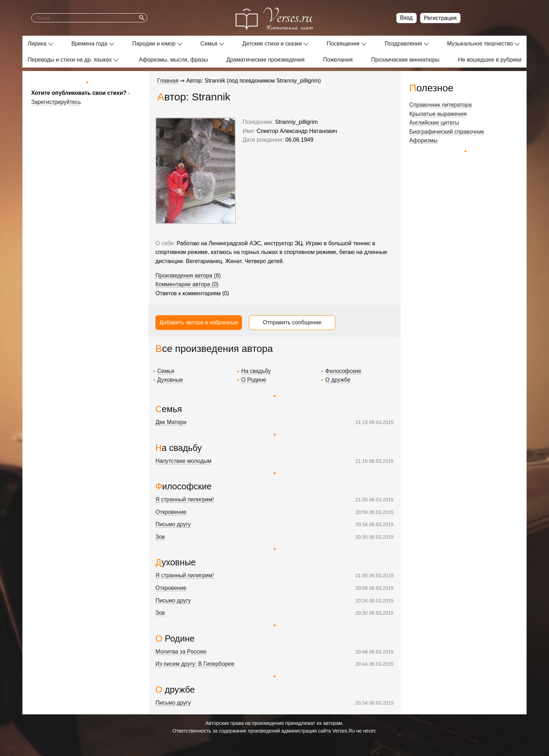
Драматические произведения (266, 60)
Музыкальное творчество (480, 44)
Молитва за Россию (181, 652)
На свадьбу (256, 371)
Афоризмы (423, 140)
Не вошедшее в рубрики (490, 60)
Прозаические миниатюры (405, 60)
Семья (209, 44)
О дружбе (338, 380)
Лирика (37, 44)
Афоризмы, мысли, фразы (173, 60)
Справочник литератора (440, 105)
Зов (160, 537)
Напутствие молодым (183, 461)
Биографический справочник (447, 132)
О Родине (254, 380)
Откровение (171, 512)
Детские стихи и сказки (272, 44)
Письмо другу (173, 524)
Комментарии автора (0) (187, 284)
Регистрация (440, 18)
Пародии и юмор (154, 44)
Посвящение (343, 44)
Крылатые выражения (438, 114)
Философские (343, 371)
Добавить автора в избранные (199, 322)
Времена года (89, 44)
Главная (168, 81)
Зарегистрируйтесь (56, 102)
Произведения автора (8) (188, 275)
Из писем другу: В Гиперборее (195, 664)
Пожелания (338, 60)
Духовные (170, 380)
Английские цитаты (434, 123)
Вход (406, 18)
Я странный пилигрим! (185, 499)
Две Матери (171, 422)
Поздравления (403, 44)
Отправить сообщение (292, 322)
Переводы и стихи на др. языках (70, 60)
